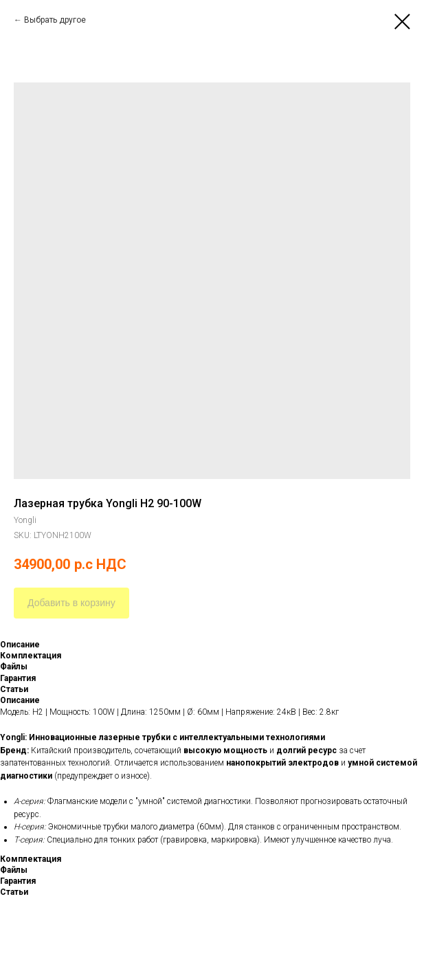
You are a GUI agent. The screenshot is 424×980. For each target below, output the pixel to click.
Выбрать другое (55, 20)
